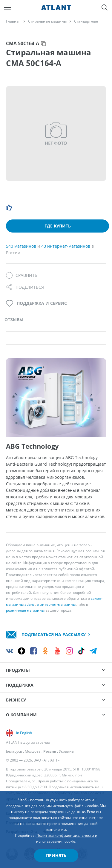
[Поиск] (105, 7)
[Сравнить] (22, 275)
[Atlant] (56, 7)
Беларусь (14, 751)
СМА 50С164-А (23, 43)
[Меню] (7, 7)
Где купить (58, 226)
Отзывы (14, 320)
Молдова (33, 751)
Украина (66, 751)
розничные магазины (25, 610)
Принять (56, 855)
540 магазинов (22, 246)
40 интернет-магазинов (66, 246)
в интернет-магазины (56, 604)
